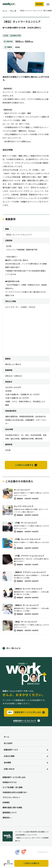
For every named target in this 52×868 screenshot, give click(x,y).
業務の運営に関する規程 (12, 807)
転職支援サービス (11, 750)
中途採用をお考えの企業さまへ (15, 792)
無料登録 (39, 4)
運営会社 (7, 818)
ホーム (5, 11)
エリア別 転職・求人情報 (12, 787)
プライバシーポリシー (11, 797)
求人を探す (8, 743)
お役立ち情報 (9, 756)
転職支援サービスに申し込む (14, 777)
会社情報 (7, 763)
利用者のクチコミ (10, 782)
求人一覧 (13, 11)
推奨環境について (10, 813)
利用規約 (6, 802)
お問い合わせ (9, 769)
